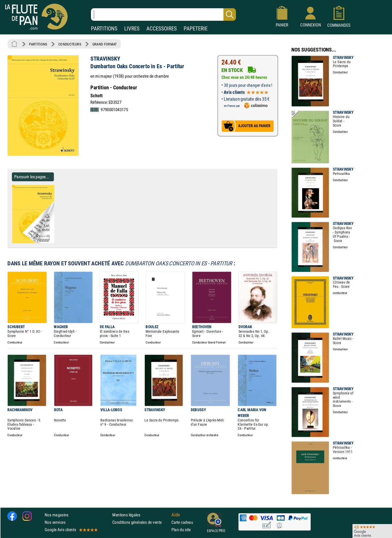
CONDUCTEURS (70, 44)
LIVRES (132, 29)
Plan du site (181, 530)
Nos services (55, 522)
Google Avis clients (71, 530)
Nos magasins (57, 515)
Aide (176, 515)
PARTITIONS (104, 29)
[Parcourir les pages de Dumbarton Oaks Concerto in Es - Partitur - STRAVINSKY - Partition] (56, 242)
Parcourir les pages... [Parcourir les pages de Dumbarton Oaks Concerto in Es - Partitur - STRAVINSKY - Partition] (32, 177)
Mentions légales (126, 515)
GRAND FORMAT (105, 44)
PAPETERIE (196, 29)
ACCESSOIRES (162, 29)
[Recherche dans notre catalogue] (163, 15)
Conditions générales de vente (141, 522)
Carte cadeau (182, 522)
